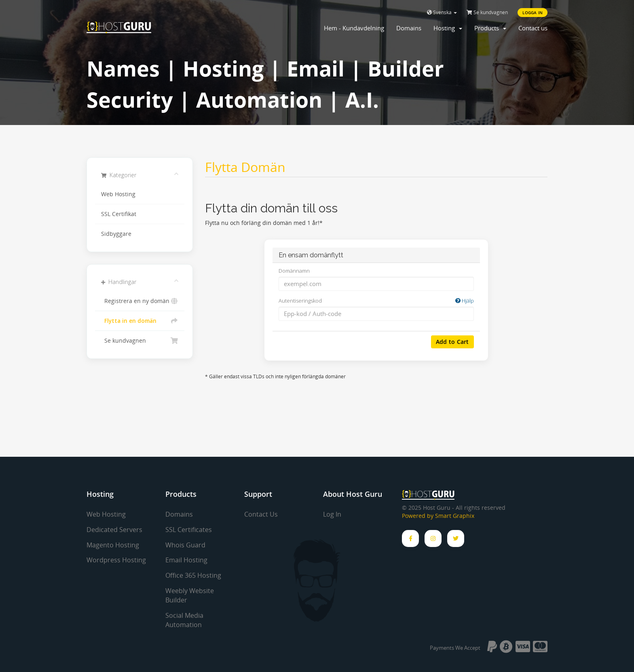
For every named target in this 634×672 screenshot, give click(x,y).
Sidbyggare (116, 234)
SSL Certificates (189, 530)
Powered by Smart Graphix (438, 516)
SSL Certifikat (119, 214)
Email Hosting (186, 560)
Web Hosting (118, 194)
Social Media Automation (184, 620)
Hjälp (465, 301)
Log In (332, 514)
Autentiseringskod (376, 301)
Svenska (442, 12)
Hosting (448, 28)
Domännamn (294, 271)
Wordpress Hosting (116, 560)
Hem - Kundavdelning (354, 28)
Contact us (533, 28)
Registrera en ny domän (140, 301)
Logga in (533, 13)
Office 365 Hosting (193, 575)
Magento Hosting (113, 545)
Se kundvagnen (487, 12)
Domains (409, 28)
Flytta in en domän (140, 321)
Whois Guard (185, 545)
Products (490, 28)
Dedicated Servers (114, 530)
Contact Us (261, 514)
